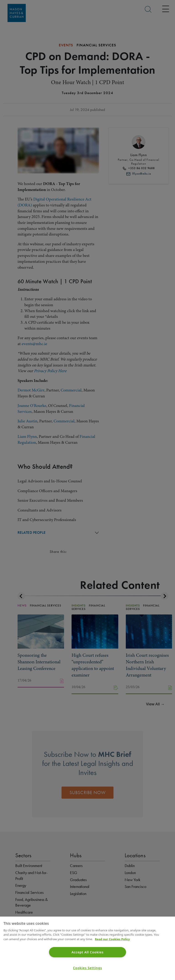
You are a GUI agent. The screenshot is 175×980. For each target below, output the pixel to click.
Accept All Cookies (88, 952)
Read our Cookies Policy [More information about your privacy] (112, 939)
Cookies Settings (87, 968)
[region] (87, 948)
